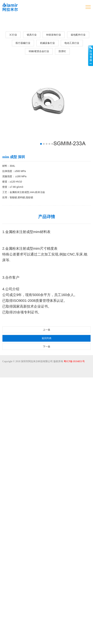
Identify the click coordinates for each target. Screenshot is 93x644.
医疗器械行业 (23, 43)
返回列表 (47, 605)
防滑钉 (62, 51)
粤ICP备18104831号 (74, 628)
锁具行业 (32, 35)
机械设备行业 (47, 43)
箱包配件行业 (78, 35)
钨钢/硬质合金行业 (39, 51)
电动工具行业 (72, 43)
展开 (91, 56)
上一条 (47, 596)
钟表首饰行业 (54, 35)
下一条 (47, 613)
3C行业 (13, 35)
